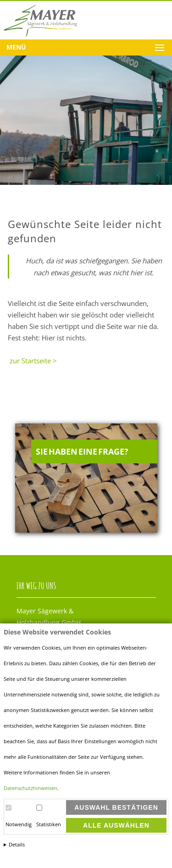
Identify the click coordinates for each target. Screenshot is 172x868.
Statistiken (49, 824)
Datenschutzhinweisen (31, 788)
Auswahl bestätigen (116, 807)
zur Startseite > (32, 361)
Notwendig (19, 824)
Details (17, 845)
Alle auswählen (116, 825)
